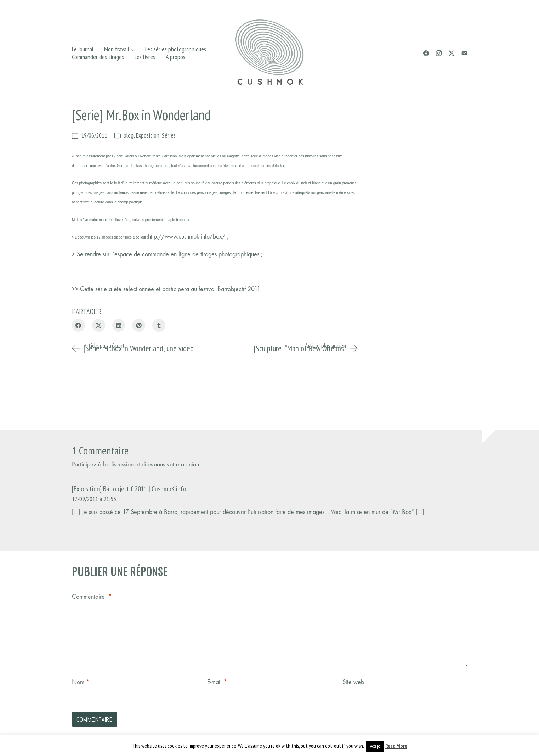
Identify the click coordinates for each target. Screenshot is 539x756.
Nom (81, 682)
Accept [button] (375, 746)
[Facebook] (426, 53)
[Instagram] (439, 53)
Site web (353, 682)
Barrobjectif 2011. (239, 289)
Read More (396, 746)
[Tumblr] (159, 326)
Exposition (148, 135)
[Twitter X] (452, 53)
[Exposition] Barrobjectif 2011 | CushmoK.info (129, 489)
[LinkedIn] (119, 326)
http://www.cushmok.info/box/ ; (188, 237)
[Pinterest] (139, 326)
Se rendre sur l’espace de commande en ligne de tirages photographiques (169, 254)
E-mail (217, 682)
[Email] (464, 53)
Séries (169, 135)
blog (129, 135)
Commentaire (92, 597)
